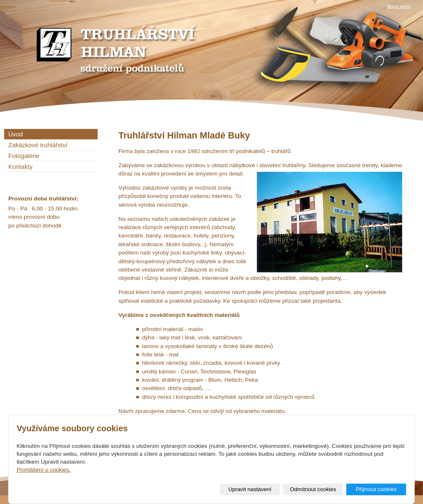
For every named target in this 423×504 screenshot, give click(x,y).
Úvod (16, 134)
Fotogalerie (24, 156)
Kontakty (20, 167)
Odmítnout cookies (313, 489)
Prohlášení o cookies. (44, 470)
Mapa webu (399, 6)
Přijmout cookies (376, 489)
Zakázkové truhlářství (38, 145)
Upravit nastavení (250, 489)
